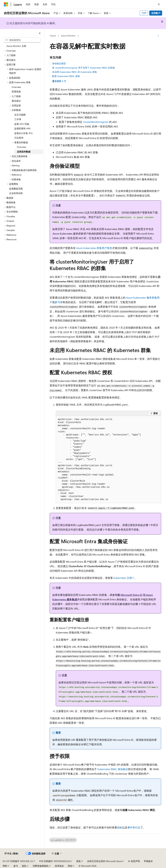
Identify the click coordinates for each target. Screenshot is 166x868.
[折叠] (40, 33)
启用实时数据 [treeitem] (24, 152)
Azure (53, 36)
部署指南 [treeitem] (16, 92)
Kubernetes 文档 (123, 578)
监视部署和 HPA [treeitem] (22, 128)
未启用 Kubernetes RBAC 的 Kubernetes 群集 (75, 72)
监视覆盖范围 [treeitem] (16, 189)
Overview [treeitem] (16, 87)
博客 (5, 866)
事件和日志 (134, 827)
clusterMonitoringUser (96, 122)
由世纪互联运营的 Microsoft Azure (105, 861)
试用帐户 (156, 13)
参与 (16, 866)
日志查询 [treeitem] (19, 138)
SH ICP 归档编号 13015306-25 (18, 861)
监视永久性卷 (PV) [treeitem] (23, 133)
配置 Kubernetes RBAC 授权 (66, 76)
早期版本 (148, 861)
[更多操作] (158, 36)
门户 (144, 13)
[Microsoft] (6, 4)
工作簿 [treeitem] (18, 119)
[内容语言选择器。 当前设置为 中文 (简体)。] (12, 854)
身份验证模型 (59, 63)
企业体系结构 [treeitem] (16, 193)
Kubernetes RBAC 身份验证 (113, 769)
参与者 (59, 302)
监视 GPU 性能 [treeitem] (22, 124)
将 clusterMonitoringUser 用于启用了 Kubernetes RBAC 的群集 (84, 68)
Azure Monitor (68, 36)
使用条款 (59, 866)
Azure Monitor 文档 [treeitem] (16, 46)
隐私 (79, 861)
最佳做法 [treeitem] (16, 101)
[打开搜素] (159, 4)
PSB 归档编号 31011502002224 (55, 861)
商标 (70, 866)
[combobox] (22, 40)
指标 (120, 827)
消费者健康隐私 (41, 866)
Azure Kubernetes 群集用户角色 (94, 248)
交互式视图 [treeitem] (20, 115)
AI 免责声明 (134, 861)
